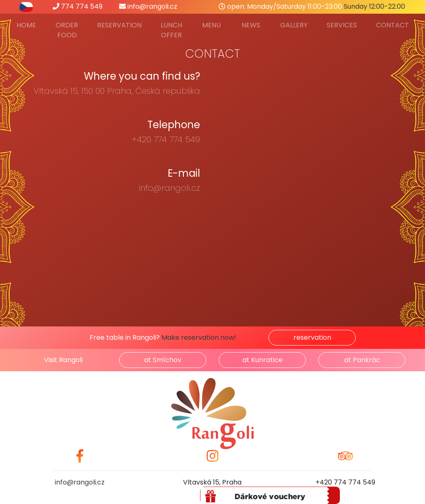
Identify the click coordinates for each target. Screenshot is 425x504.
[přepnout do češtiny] (26, 6)
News (251, 25)
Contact (392, 25)
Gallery (294, 25)
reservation (312, 337)
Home (26, 25)
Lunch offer (171, 30)
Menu (211, 25)
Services (342, 25)
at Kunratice (263, 360)
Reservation (119, 25)
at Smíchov (163, 360)
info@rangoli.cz (148, 6)
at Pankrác (362, 360)
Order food (67, 30)
